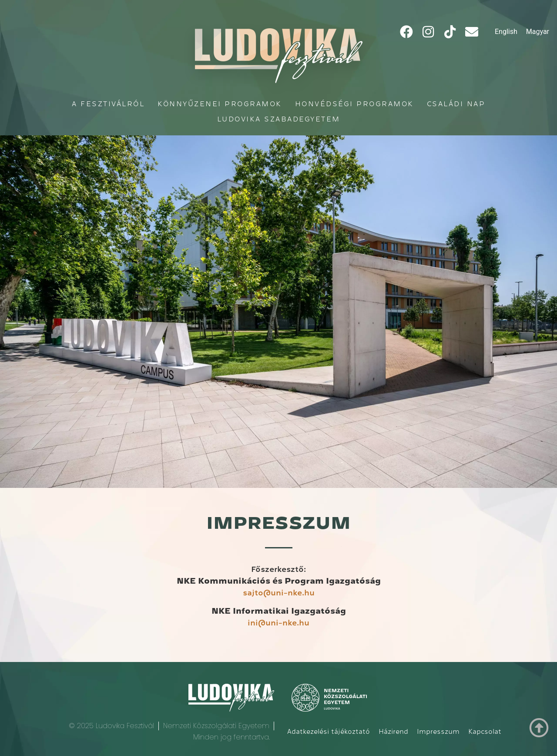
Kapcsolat (485, 732)
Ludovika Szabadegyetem (279, 119)
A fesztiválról (108, 104)
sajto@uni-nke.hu (279, 593)
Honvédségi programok (354, 104)
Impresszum (438, 732)
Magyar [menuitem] (538, 32)
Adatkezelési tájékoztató (329, 732)
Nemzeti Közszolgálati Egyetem (216, 726)
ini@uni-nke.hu (278, 623)
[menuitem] (506, 32)
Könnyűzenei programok (220, 104)
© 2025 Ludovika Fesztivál (111, 726)
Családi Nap (456, 104)
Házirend (393, 732)
